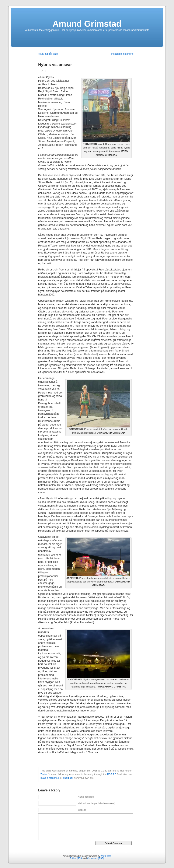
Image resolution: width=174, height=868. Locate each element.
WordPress (106, 856)
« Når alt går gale (48, 54)
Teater (44, 774)
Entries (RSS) (76, 858)
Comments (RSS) (95, 858)
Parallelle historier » (123, 54)
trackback (68, 778)
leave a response (50, 778)
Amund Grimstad (87, 24)
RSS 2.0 (112, 774)
